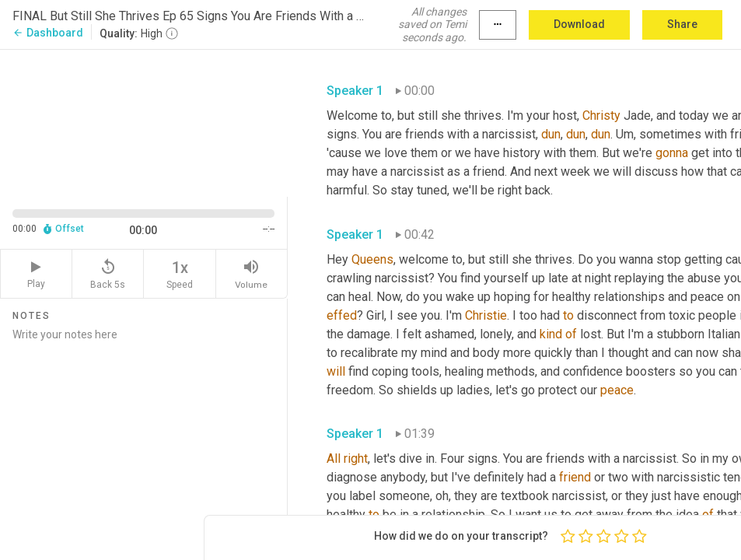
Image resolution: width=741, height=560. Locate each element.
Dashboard (48, 33)
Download (579, 24)
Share (682, 24)
